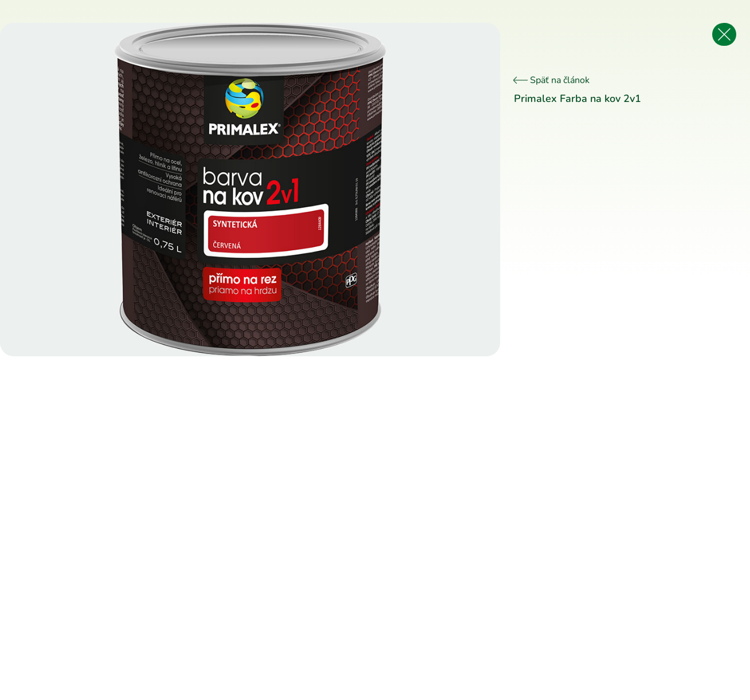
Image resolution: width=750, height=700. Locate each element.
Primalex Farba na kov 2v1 (578, 99)
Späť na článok (552, 80)
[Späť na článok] (724, 34)
